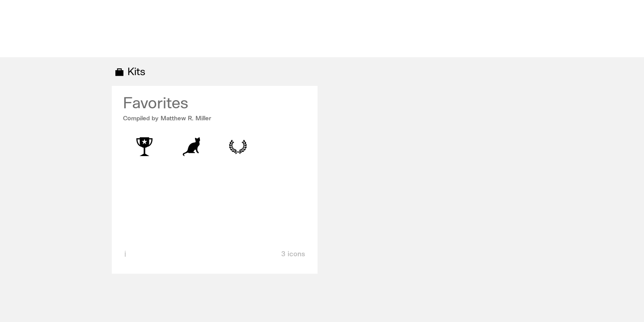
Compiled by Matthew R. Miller (167, 118)
